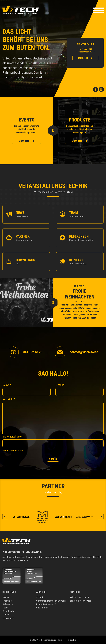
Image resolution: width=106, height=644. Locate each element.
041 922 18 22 (81, 597)
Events (6, 597)
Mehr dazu (85, 58)
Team (5, 608)
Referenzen (8, 604)
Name (7, 385)
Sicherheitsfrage (12, 437)
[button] (98, 11)
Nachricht (9, 399)
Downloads (8, 611)
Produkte (7, 601)
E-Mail (60, 385)
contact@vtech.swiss (85, 52)
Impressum (8, 618)
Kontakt (6, 615)
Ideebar (71, 640)
